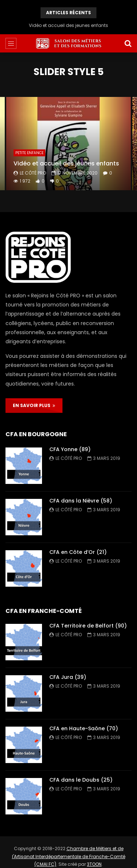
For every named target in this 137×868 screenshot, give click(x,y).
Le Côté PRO (33, 173)
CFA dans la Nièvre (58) (81, 501)
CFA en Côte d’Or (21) (78, 552)
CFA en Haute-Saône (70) (84, 728)
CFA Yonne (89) (70, 449)
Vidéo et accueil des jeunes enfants (68, 25)
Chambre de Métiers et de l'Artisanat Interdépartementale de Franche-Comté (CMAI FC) (69, 856)
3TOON (94, 864)
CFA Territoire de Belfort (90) (88, 626)
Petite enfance (29, 153)
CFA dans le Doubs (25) (81, 780)
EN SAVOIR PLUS (34, 405)
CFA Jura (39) (68, 677)
